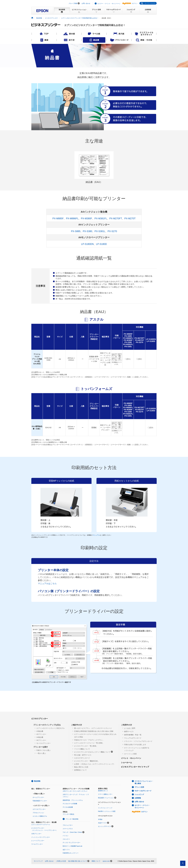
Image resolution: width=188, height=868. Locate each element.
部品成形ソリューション (106, 798)
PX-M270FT (116, 219)
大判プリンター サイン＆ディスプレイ (75, 791)
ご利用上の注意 (61, 861)
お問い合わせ (86, 3)
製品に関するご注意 (81, 767)
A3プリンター (41, 734)
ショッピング (139, 794)
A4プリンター (41, 740)
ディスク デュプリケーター (71, 843)
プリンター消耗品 (68, 814)
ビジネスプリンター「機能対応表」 (87, 761)
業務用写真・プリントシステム (73, 800)
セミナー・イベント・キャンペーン (109, 4)
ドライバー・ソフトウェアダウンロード (138, 741)
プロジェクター (68, 825)
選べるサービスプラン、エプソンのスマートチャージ (93, 728)
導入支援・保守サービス (83, 755)
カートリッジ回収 (130, 754)
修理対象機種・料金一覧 (133, 735)
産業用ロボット (103, 791)
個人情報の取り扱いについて (78, 861)
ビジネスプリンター (52, 18)
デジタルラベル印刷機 (70, 804)
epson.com (106, 861)
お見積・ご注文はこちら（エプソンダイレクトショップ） (95, 764)
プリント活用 (139, 787)
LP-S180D (101, 244)
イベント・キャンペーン (131, 758)
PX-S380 (87, 231)
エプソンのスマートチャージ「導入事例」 (89, 743)
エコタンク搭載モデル (40, 816)
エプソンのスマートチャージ (41, 825)
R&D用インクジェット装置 (107, 811)
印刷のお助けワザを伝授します (135, 745)
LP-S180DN (87, 244)
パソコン (66, 836)
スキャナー (66, 839)
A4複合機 (40, 737)
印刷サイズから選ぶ (43, 750)
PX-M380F (86, 219)
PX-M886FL (72, 219)
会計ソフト (66, 850)
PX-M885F (58, 219)
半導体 (100, 819)
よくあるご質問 (130, 728)
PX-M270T (130, 219)
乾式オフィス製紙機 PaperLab (72, 846)
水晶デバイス (102, 823)
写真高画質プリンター (40, 801)
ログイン (130, 3)
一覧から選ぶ (41, 753)
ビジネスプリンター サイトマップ (135, 767)
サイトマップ (38, 861)
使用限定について (80, 770)
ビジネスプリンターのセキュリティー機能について (93, 752)
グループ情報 (73, 3)
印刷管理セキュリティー (71, 853)
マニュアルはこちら (47, 583)
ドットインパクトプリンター (41, 837)
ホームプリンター (38, 797)
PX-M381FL (101, 219)
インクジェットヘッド (105, 808)
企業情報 (138, 798)
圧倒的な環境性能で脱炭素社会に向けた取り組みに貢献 (94, 731)
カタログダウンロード (82, 758)
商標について (96, 861)
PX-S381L (100, 231)
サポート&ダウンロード (143, 791)
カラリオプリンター (39, 809)
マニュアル (96, 535)
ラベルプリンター (37, 844)
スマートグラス (68, 829)
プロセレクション (38, 813)
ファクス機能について (82, 749)
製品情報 (39, 18)
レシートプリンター (38, 841)
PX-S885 (76, 231)
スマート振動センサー (105, 794)
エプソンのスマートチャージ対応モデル (51, 728)
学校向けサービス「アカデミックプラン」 (89, 740)
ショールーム (127, 762)
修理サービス (129, 732)
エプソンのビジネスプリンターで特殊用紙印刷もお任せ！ (80, 18)
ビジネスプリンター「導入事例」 (86, 746)
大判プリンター (36, 834)
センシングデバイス (105, 826)
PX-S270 (112, 231)
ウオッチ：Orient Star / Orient (72, 832)
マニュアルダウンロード (133, 738)
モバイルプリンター (43, 743)
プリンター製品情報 (72, 819)
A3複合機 (40, 731)
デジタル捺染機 (68, 807)
